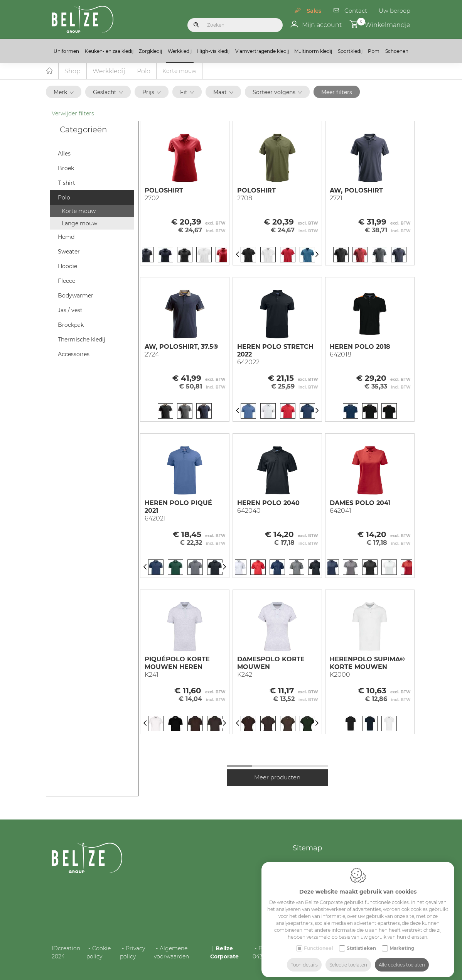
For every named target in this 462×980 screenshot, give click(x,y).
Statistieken (361, 943)
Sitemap (307, 848)
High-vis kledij (213, 51)
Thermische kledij (82, 340)
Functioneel (319, 943)
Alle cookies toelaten (402, 960)
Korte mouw (79, 211)
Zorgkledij (150, 51)
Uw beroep (395, 11)
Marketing (402, 943)
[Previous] (238, 255)
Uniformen (66, 51)
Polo (144, 72)
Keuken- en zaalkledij (109, 51)
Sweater (69, 252)
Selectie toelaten (348, 960)
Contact (356, 11)
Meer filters (337, 93)
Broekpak (71, 325)
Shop (73, 72)
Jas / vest (70, 311)
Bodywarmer (76, 296)
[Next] (317, 255)
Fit (187, 93)
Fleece (67, 281)
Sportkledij (350, 51)
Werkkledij (180, 51)
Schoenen (397, 51)
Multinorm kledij (313, 51)
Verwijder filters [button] (73, 114)
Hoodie (67, 267)
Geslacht (108, 93)
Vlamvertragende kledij (262, 51)
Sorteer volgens (277, 93)
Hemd (66, 237)
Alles (64, 154)
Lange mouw (79, 224)
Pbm (374, 51)
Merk (64, 93)
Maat (223, 93)
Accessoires (74, 355)
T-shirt (67, 183)
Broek (66, 169)
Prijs (152, 93)
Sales (314, 11)
